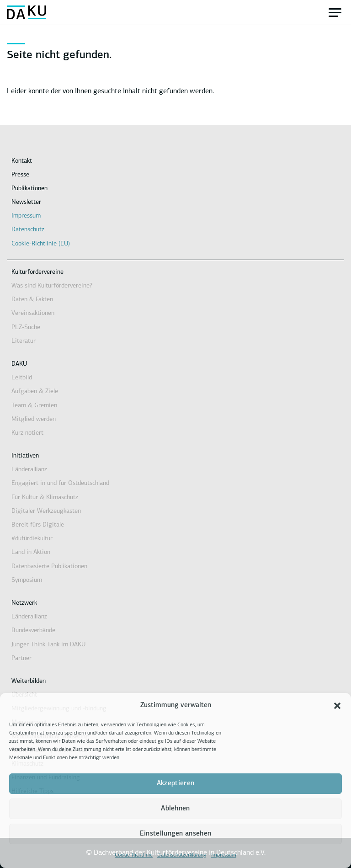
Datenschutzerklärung (182, 855)
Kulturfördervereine (37, 272)
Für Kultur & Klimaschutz (45, 498)
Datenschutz (28, 230)
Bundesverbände (33, 631)
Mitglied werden (34, 419)
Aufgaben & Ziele (35, 391)
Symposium (27, 580)
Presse (20, 175)
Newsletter (26, 202)
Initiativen (25, 456)
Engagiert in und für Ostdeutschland (60, 483)
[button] (337, 706)
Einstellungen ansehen (175, 834)
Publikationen (29, 189)
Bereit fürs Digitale (38, 525)
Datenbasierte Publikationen (49, 567)
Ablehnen (175, 809)
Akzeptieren (175, 784)
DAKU (19, 364)
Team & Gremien (34, 406)
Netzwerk (24, 603)
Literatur (24, 341)
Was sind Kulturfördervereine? (52, 286)
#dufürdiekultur (32, 539)
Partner (21, 658)
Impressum (224, 855)
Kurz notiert (27, 433)
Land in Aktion (31, 552)
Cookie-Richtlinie (134, 855)
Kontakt (22, 161)
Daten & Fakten (32, 300)
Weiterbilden (29, 681)
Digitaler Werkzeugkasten (46, 511)
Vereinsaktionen (33, 313)
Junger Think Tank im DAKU (48, 645)
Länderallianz (29, 470)
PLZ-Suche (26, 327)
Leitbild (22, 378)
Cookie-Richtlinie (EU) (41, 244)
